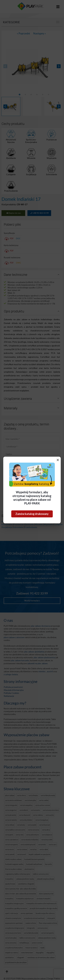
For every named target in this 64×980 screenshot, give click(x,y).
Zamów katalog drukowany (32, 514)
